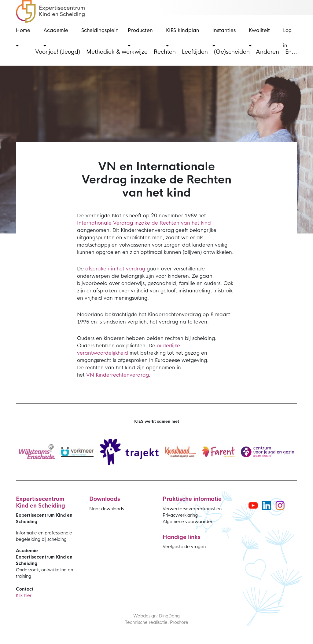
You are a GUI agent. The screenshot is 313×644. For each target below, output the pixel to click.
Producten (140, 38)
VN (91, 375)
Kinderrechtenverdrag (122, 375)
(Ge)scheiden (232, 52)
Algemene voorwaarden (188, 522)
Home (23, 38)
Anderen (267, 52)
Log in (287, 38)
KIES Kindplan (183, 38)
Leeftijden (195, 52)
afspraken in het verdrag (115, 269)
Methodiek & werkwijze (117, 52)
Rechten (165, 52)
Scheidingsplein (100, 30)
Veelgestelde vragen (184, 547)
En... (291, 52)
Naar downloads (107, 509)
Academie (56, 38)
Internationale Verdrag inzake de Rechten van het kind (144, 223)
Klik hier (24, 595)
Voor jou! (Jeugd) (58, 52)
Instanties (224, 38)
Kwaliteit (259, 38)
